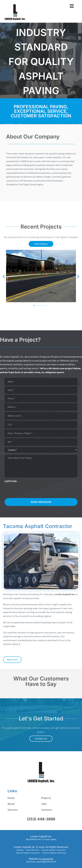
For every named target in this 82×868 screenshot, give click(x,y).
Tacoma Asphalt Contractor (54, 850)
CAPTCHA (11, 481)
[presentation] (28, 490)
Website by (41, 859)
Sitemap (20, 850)
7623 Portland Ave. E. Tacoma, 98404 (41, 839)
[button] (4, 276)
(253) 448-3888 (41, 819)
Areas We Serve (33, 850)
